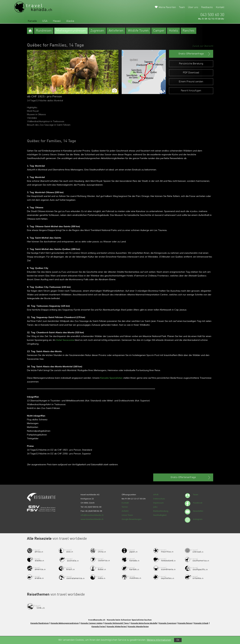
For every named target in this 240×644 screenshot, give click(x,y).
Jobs (155, 507)
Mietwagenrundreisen (71, 31)
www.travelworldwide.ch (92, 519)
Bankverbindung (161, 511)
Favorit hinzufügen (191, 91)
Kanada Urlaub (201, 623)
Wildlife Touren (138, 31)
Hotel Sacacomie (65, 340)
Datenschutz (159, 499)
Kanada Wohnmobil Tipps (117, 623)
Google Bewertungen (132, 519)
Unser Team (127, 515)
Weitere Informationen (159, 640)
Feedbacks (207, 7)
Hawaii (57, 21)
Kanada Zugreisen (168, 623)
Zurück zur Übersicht (203, 46)
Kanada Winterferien (117, 626)
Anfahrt (125, 511)
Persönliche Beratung (191, 64)
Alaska (70, 21)
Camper (159, 31)
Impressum (158, 503)
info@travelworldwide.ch (92, 515)
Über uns (193, 7)
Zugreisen (97, 31)
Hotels (173, 31)
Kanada (32, 21)
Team (182, 7)
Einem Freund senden (191, 82)
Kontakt (220, 7)
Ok (178, 640)
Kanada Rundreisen (40, 623)
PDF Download (191, 73)
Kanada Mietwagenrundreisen (65, 623)
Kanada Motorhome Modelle (144, 623)
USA (45, 21)
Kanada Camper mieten (92, 623)
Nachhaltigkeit (160, 515)
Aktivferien (116, 31)
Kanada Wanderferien (138, 626)
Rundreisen (44, 31)
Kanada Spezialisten (111, 378)
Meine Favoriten (167, 7)
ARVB (156, 495)
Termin (125, 507)
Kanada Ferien (99, 626)
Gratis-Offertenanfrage (195, 54)
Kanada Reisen (185, 623)
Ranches (188, 31)
